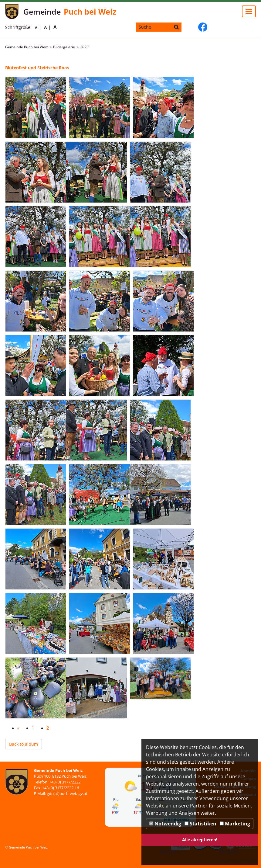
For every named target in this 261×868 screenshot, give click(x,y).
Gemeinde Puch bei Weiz (27, 47)
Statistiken (200, 824)
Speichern (171, 851)
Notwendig (165, 824)
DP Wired (249, 861)
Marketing (235, 824)
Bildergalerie (64, 47)
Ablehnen (229, 851)
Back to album (24, 744)
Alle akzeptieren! (200, 840)
